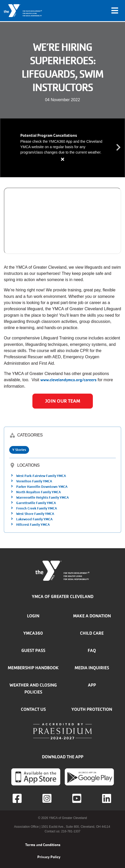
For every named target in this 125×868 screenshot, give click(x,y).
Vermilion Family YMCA (34, 481)
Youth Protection (92, 709)
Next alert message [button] (119, 148)
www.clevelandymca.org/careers (68, 380)
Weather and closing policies (33, 688)
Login (33, 616)
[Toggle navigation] (115, 11)
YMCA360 (33, 633)
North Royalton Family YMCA (38, 492)
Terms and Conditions (43, 845)
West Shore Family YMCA (35, 514)
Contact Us (33, 709)
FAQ (92, 650)
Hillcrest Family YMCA (33, 525)
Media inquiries (92, 668)
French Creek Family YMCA (37, 508)
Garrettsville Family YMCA (36, 503)
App (92, 685)
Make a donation (92, 616)
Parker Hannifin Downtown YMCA (42, 487)
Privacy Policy (49, 857)
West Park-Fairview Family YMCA (41, 476)
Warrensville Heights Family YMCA (42, 497)
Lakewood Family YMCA (34, 519)
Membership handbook (33, 668)
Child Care (92, 633)
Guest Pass (33, 650)
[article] (62, 148)
